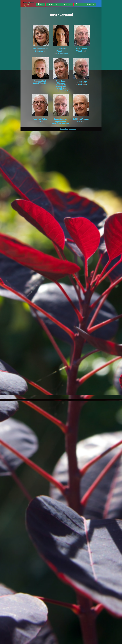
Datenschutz (64, 129)
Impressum (73, 129)
